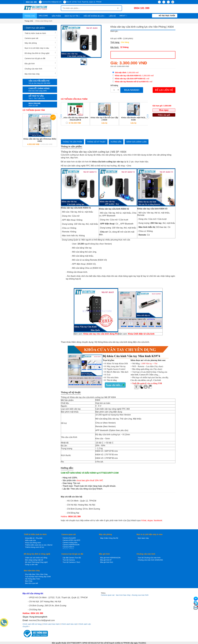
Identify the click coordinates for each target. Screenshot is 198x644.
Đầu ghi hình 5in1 (107, 562)
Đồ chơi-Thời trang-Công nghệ (36, 562)
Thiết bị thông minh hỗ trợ (35, 547)
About (123, 16)
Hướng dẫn (116, 142)
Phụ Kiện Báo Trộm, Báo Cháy (36, 574)
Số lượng (114, 85)
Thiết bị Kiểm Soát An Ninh (35, 33)
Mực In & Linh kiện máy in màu (37, 48)
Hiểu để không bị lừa (94, 16)
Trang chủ (30, 16)
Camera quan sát (31, 38)
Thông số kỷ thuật (96, 142)
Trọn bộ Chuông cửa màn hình (149, 558)
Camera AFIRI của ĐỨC (71, 540)
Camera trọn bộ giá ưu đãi (35, 58)
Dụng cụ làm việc (32, 564)
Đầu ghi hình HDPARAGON (110, 558)
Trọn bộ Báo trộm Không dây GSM (38, 577)
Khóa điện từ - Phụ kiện (34, 538)
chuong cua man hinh (140, 595)
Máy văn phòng (31, 43)
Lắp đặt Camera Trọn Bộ (72, 558)
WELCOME (43, 16)
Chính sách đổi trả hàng (32, 624)
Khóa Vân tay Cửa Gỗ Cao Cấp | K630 (104, 119)
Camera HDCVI (68, 547)
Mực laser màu (143, 538)
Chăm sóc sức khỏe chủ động (36, 558)
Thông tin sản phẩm (72, 142)
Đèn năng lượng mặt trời (34, 560)
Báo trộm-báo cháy (32, 74)
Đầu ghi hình (30, 64)
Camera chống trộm (70, 543)
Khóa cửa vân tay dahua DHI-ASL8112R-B (75, 119)
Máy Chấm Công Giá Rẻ (109, 538)
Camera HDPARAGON (71, 545)
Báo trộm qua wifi (32, 583)
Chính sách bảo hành (51, 624)
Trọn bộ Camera (69, 560)
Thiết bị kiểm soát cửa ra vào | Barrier (39, 545)
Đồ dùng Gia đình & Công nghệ (37, 53)
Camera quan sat (108, 595)
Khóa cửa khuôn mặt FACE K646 (133, 119)
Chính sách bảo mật (69, 624)
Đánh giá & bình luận (137, 142)
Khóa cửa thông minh (33, 543)
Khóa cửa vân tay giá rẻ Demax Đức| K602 (40, 140)
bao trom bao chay (123, 595)
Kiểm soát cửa (30, 540)
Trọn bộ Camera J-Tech (71, 562)
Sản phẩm (56, 16)
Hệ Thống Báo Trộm (33, 579)
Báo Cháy (29, 581)
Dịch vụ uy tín (72, 16)
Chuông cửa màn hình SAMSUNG (150, 560)
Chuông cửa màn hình (33, 69)
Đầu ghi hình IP (106, 560)
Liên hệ (112, 16)
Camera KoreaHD (69, 538)
